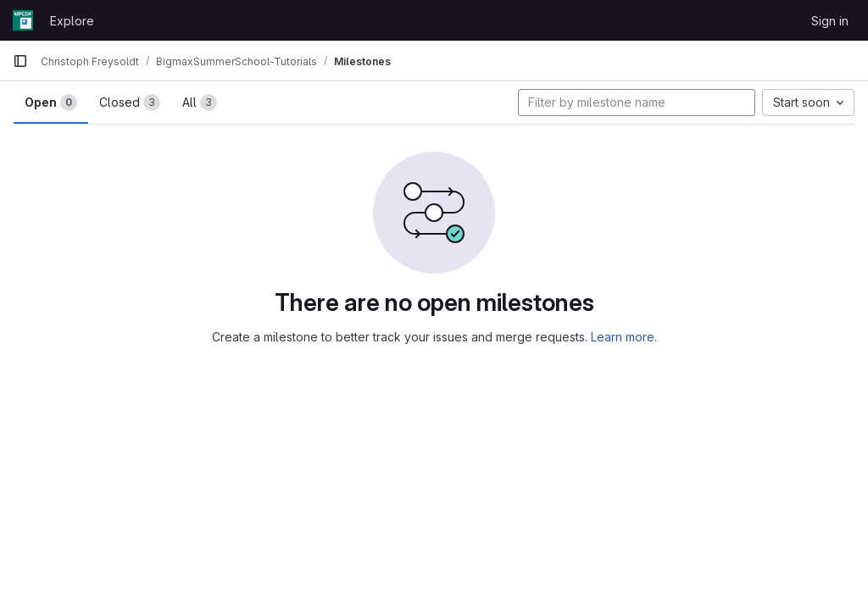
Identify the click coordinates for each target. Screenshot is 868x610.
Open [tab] (51, 103)
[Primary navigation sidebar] (20, 61)
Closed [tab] (130, 103)
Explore (72, 21)
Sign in (830, 21)
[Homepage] (23, 20)
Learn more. (624, 337)
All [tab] (200, 103)
